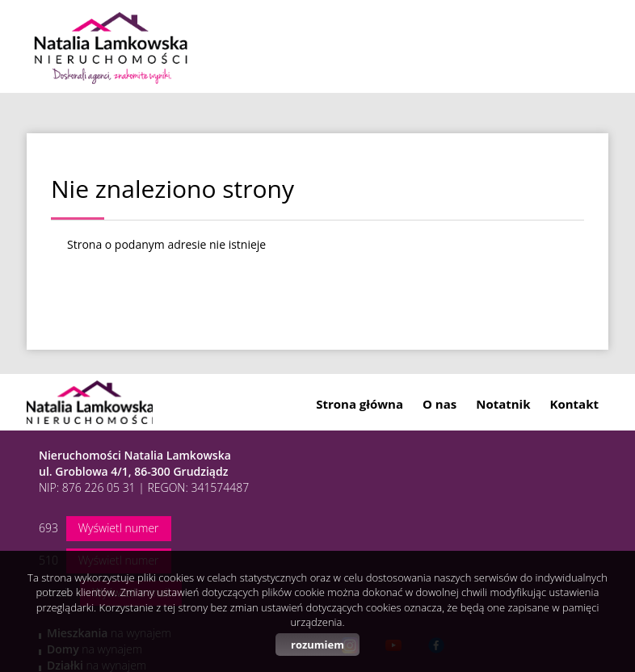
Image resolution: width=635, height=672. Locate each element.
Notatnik (503, 404)
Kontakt (575, 404)
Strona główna (360, 404)
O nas (439, 404)
